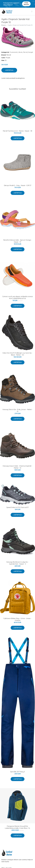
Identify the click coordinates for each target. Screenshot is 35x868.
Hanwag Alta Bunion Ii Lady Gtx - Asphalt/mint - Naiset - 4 (17, 563)
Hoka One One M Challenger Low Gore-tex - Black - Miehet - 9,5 (17, 354)
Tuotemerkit (14, 52)
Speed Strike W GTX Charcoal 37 (17, 507)
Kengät (31, 52)
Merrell (25, 52)
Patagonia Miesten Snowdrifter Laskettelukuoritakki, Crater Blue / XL (17, 827)
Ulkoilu (20, 52)
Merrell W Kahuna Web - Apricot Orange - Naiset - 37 (17, 241)
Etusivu (4, 25)
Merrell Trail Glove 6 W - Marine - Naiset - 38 (17, 131)
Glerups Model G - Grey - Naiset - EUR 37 (18, 185)
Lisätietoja (9, 70)
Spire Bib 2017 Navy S (18, 772)
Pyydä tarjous (26, 4)
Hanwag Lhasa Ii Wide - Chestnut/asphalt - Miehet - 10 (17, 467)
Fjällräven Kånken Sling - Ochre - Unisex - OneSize (17, 619)
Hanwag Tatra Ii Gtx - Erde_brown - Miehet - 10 (18, 410)
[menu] (32, 11)
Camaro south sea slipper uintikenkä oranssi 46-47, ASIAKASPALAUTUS (17, 297)
